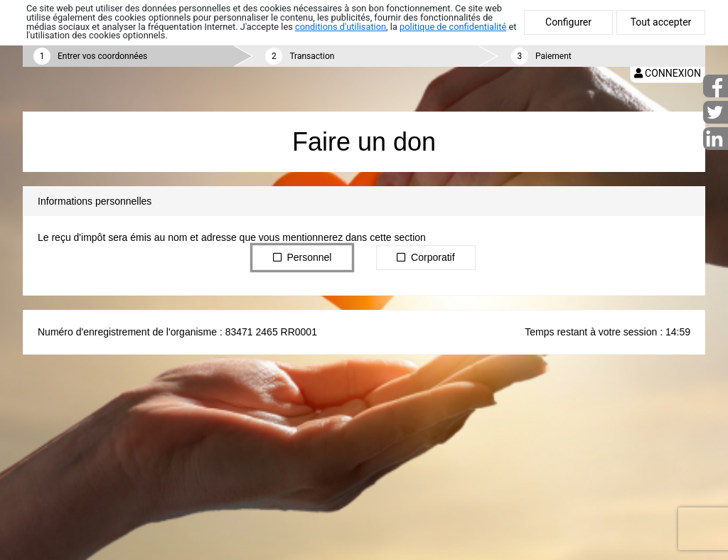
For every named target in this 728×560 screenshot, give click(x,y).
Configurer (568, 22)
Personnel (303, 257)
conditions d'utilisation (341, 27)
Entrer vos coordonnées (102, 56)
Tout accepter (661, 22)
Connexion (668, 73)
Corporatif (425, 257)
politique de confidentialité (453, 27)
